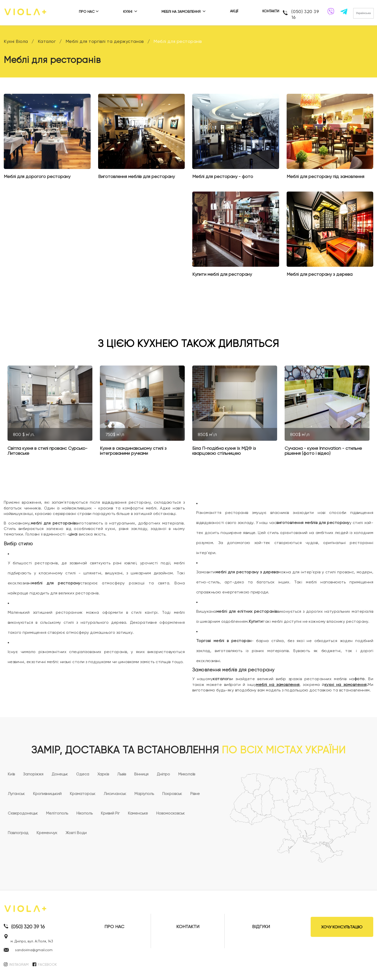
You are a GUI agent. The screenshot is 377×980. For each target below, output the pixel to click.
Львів (122, 774)
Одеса (83, 774)
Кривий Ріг (110, 813)
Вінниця (141, 774)
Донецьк (60, 774)
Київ (11, 774)
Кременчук (47, 833)
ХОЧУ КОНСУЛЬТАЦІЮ (342, 927)
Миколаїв (187, 774)
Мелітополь (57, 813)
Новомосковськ (170, 813)
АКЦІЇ (234, 11)
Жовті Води (76, 833)
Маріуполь (144, 794)
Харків (103, 774)
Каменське (138, 813)
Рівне (195, 794)
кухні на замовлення (346, 685)
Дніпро (163, 774)
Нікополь (84, 813)
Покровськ (172, 794)
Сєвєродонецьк (23, 813)
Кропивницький (47, 794)
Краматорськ (83, 794)
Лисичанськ (115, 794)
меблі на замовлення (278, 685)
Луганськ (16, 794)
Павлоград (18, 833)
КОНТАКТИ (271, 11)
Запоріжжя (33, 774)
